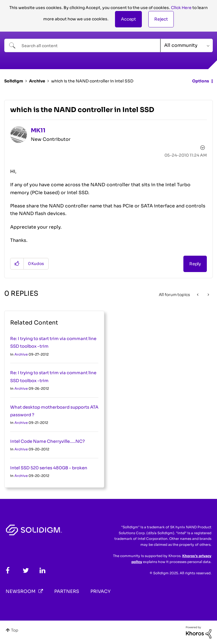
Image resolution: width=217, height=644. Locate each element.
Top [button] (15, 630)
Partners (67, 591)
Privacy (100, 591)
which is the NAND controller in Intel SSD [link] (92, 81)
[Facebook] (8, 570)
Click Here (181, 8)
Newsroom (21, 591)
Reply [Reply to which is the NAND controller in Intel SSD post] (195, 264)
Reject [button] (161, 19)
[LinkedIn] (43, 570)
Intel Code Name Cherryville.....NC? (47, 441)
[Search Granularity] (187, 45)
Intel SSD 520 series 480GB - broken (49, 468)
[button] (128, 19)
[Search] (82, 45)
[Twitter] (26, 570)
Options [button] (201, 81)
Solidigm (14, 81)
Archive (37, 81)
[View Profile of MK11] (38, 131)
